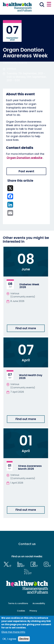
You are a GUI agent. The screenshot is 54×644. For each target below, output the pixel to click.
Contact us (27, 544)
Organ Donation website (24, 158)
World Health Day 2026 (31, 377)
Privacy (33, 611)
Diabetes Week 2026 (29, 286)
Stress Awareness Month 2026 (30, 467)
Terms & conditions (18, 603)
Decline (24, 639)
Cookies (21, 611)
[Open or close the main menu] (49, 5)
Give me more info (13, 632)
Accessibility (39, 603)
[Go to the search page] (42, 5)
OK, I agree (9, 639)
